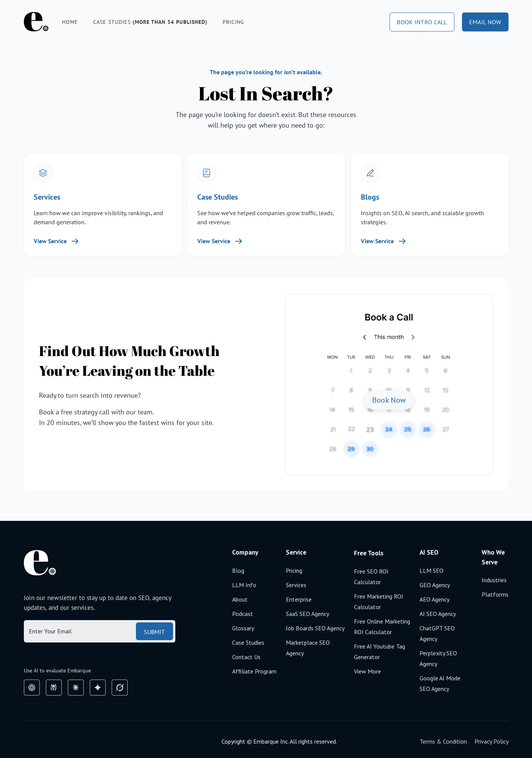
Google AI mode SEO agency (440, 683)
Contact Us (246, 657)
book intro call (422, 22)
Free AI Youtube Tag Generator (380, 652)
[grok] (120, 688)
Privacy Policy (491, 741)
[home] (36, 22)
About (240, 599)
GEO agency (435, 585)
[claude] (76, 688)
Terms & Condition (443, 741)
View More (367, 671)
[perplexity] (54, 688)
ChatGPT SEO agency (437, 633)
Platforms (495, 594)
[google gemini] (98, 688)
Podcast (243, 614)
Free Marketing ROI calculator (379, 602)
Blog (238, 570)
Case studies (150, 22)
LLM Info (244, 585)
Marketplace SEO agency (308, 648)
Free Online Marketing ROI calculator (382, 627)
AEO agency (434, 599)
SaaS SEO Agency (307, 614)
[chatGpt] (32, 688)
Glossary (243, 628)
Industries (494, 580)
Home (70, 22)
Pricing (233, 22)
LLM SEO (431, 570)
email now (485, 22)
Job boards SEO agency (315, 628)
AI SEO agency (438, 614)
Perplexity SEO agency (438, 658)
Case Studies (248, 642)
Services (296, 585)
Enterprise (299, 599)
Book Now (389, 400)
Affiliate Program (254, 671)
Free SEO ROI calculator (371, 577)
